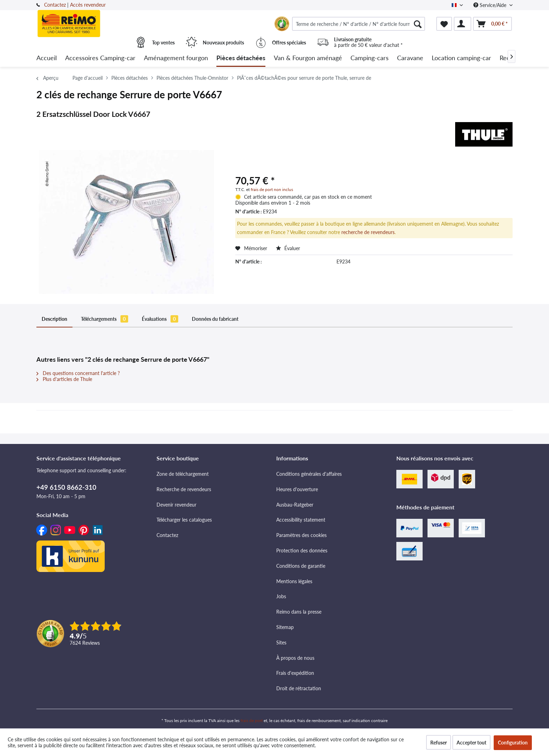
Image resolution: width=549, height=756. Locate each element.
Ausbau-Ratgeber (295, 505)
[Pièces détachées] (241, 58)
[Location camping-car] (461, 58)
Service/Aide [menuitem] (491, 5)
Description (54, 319)
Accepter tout (471, 743)
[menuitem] (359, 24)
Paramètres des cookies (301, 535)
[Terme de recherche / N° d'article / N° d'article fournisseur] (359, 24)
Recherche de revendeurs (184, 489)
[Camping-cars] (370, 58)
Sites (281, 642)
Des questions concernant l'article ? (78, 373)
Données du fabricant (215, 319)
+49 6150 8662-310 (66, 487)
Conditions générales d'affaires (309, 474)
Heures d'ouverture (297, 489)
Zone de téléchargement (183, 474)
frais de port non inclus (272, 189)
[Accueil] (47, 58)
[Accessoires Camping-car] (100, 58)
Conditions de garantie (301, 566)
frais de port (252, 720)
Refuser (439, 743)
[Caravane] (410, 58)
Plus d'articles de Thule (64, 379)
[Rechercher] (418, 24)
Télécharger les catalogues (184, 520)
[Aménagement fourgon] (176, 58)
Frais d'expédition (295, 673)
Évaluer (288, 248)
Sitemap (285, 627)
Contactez (55, 5)
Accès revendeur (88, 5)
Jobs (281, 596)
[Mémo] (444, 24)
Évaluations (160, 319)
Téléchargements (105, 319)
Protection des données (302, 550)
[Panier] (492, 24)
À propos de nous (295, 658)
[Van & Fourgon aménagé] (308, 58)
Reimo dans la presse (299, 612)
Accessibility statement (301, 520)
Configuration (513, 743)
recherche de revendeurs (368, 232)
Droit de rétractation (299, 688)
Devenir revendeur (176, 505)
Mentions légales (294, 581)
